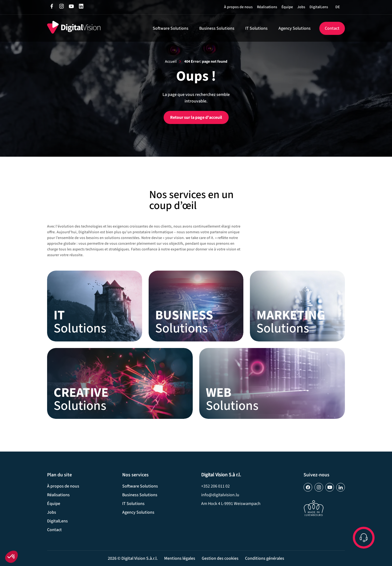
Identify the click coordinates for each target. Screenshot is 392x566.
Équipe (287, 7)
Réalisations (267, 7)
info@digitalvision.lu (220, 495)
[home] (74, 28)
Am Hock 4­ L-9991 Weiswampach (231, 504)
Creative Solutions (120, 383)
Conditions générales (265, 558)
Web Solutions (272, 383)
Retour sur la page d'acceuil (196, 117)
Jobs (301, 7)
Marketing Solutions (297, 306)
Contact (332, 28)
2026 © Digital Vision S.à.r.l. (133, 558)
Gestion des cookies (220, 558)
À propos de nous (238, 7)
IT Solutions (256, 28)
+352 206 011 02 (215, 486)
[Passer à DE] (338, 7)
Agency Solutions (295, 28)
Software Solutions (171, 28)
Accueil (171, 62)
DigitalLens (319, 7)
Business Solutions (217, 28)
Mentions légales (180, 558)
